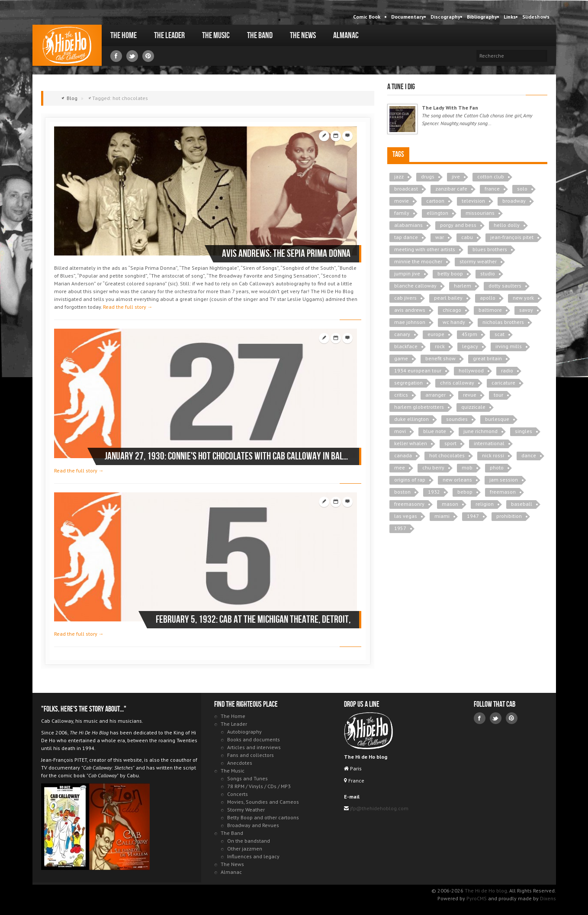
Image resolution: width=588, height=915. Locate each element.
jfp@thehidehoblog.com (379, 808)
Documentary (408, 17)
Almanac (346, 36)
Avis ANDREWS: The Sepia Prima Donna (286, 254)
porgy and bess (458, 225)
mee (400, 467)
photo (497, 467)
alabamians (408, 225)
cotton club (491, 176)
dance (529, 455)
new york (523, 298)
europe (436, 334)
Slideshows (536, 17)
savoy (526, 310)
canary (402, 334)
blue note (435, 431)
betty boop (450, 273)
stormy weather (478, 261)
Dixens (548, 898)
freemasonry (409, 504)
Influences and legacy (253, 856)
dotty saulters (505, 286)
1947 (473, 516)
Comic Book (367, 17)
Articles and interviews (254, 747)
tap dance (406, 237)
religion (485, 504)
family (402, 213)
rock (440, 346)
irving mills (509, 346)
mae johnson (410, 322)
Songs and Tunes (247, 778)
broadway (514, 201)
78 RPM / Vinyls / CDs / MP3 (259, 786)
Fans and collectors (251, 755)
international (489, 443)
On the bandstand (249, 841)
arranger (435, 395)
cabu (467, 237)
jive (456, 176)
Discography (445, 17)
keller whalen (411, 443)
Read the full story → (128, 307)
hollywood (471, 370)
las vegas (406, 516)
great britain (487, 358)
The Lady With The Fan (450, 108)
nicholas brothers (503, 322)
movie (402, 201)
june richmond (480, 431)
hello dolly (507, 225)
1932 (434, 492)
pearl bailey (448, 298)
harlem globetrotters (419, 407)
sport (450, 443)
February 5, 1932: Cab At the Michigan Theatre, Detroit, (253, 619)
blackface (406, 346)
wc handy (454, 322)
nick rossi (493, 455)
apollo (488, 298)
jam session (504, 480)
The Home (124, 36)
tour (498, 395)
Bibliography (482, 17)
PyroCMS (477, 898)
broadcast (406, 189)
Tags (398, 154)
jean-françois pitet (512, 237)
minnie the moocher (418, 261)
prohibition (509, 516)
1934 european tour (418, 370)
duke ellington (411, 419)
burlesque (497, 419)
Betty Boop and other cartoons (263, 817)
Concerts (238, 794)
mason (450, 504)
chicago (452, 310)
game (401, 358)
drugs (428, 176)
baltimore (490, 310)
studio (488, 273)
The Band (260, 36)
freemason (503, 492)
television (473, 201)
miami (442, 516)
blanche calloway (415, 286)
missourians (480, 213)
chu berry (433, 467)
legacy (470, 346)
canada (403, 455)
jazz (399, 176)
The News (303, 36)
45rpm (469, 334)
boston (402, 492)
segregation (408, 383)
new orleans (457, 480)
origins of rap (410, 480)
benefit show (440, 358)
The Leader (169, 36)
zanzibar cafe (451, 189)
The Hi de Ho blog (67, 45)
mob (467, 467)
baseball (522, 504)
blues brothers (490, 249)
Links (510, 17)
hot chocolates (447, 455)
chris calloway (457, 383)
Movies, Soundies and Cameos (263, 802)
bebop (465, 492)
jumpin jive (407, 273)
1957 (400, 528)
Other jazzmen (245, 849)
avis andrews (410, 310)
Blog (72, 98)
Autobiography (244, 732)
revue (470, 395)
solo (522, 189)
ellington (437, 213)
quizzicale (473, 407)
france (492, 189)
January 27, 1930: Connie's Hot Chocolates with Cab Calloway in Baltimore (228, 456)
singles (524, 431)
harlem (463, 286)
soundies (457, 419)
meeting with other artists (425, 249)
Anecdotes (240, 763)
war (440, 237)
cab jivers (405, 298)
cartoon (435, 201)
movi (400, 431)
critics (401, 395)
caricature (503, 383)
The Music (216, 36)
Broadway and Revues (253, 825)
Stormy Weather (246, 810)
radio (507, 370)
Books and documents (254, 739)
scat (500, 334)
